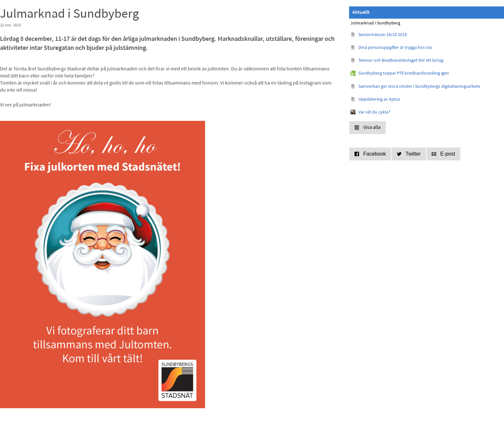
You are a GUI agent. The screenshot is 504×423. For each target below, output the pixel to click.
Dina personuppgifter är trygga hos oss (395, 48)
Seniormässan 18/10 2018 (383, 35)
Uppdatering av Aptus (379, 99)
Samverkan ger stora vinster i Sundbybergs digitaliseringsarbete (419, 87)
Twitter (409, 154)
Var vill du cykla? (374, 112)
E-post (443, 154)
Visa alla (368, 128)
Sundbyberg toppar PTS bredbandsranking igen (404, 73)
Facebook (370, 154)
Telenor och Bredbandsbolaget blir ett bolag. (401, 61)
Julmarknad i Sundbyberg (375, 23)
